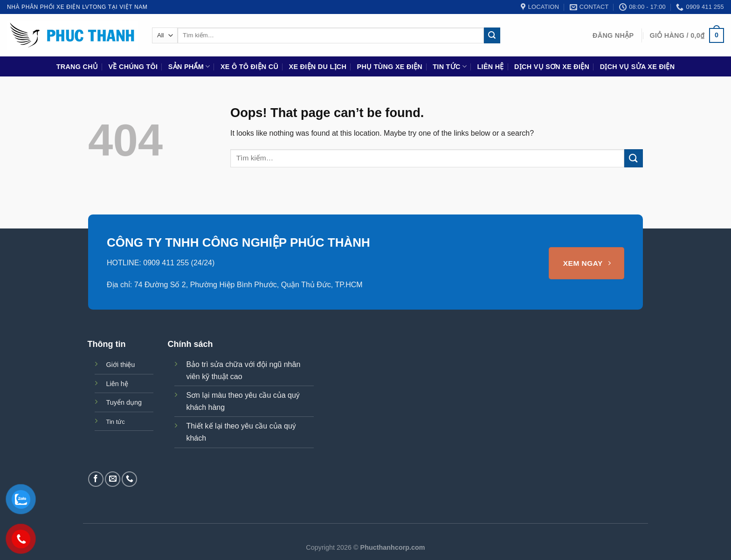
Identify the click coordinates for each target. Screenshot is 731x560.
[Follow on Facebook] (96, 479)
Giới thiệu (121, 365)
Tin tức (450, 66)
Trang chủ (77, 67)
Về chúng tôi (133, 67)
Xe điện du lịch (318, 67)
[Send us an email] (113, 479)
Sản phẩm (189, 66)
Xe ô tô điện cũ (249, 67)
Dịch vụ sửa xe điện (638, 67)
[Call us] (129, 479)
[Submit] (492, 35)
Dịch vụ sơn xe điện (552, 67)
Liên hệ (491, 67)
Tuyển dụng (124, 402)
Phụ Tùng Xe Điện (390, 67)
